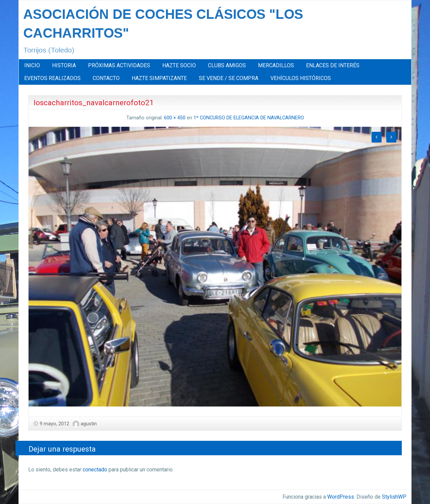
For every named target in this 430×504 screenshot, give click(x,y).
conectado (95, 470)
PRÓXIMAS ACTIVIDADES (119, 65)
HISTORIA (64, 65)
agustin (89, 424)
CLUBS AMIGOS (227, 65)
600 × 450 (175, 118)
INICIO (32, 65)
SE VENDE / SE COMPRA (229, 78)
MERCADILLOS (276, 65)
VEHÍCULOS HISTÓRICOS (301, 78)
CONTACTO (106, 78)
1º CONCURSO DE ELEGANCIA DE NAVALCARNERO (249, 118)
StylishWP (394, 497)
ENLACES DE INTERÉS (333, 65)
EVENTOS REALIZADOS (52, 78)
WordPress (341, 497)
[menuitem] (32, 66)
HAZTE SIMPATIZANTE (159, 78)
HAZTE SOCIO (179, 65)
